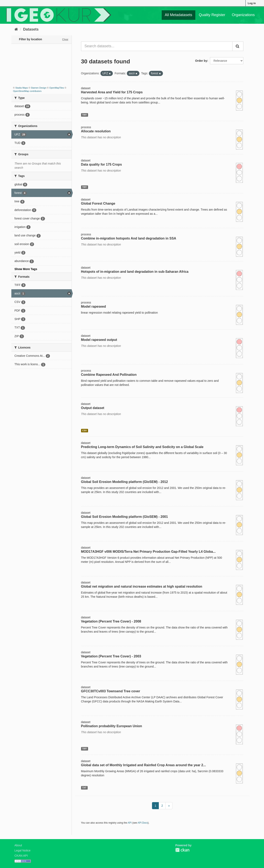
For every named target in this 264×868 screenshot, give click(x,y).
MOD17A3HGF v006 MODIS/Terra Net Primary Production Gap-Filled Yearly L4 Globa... (148, 552)
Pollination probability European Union (112, 726)
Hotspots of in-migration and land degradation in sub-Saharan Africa (135, 272)
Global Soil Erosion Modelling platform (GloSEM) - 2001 (124, 517)
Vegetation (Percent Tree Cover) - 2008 (111, 621)
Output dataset (93, 408)
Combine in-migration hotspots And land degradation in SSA (129, 238)
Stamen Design (39, 88)
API (130, 823)
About (18, 845)
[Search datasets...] (157, 46)
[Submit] (238, 46)
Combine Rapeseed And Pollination (109, 375)
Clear (65, 39)
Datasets (31, 29)
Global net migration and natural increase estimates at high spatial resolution (142, 586)
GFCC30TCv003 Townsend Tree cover (111, 691)
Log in (252, 3)
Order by (201, 61)
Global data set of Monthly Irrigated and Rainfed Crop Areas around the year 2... (144, 765)
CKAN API (21, 856)
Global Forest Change (98, 203)
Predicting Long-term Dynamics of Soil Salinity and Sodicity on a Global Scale (142, 447)
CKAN (182, 850)
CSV (85, 430)
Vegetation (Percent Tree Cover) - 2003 (111, 656)
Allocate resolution (96, 131)
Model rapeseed (94, 307)
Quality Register (212, 15)
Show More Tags (26, 269)
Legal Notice (22, 850)
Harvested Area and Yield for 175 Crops (112, 92)
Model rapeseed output (99, 340)
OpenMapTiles (57, 88)
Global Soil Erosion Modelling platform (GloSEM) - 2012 (124, 482)
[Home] (16, 29)
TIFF (85, 115)
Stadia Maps (22, 88)
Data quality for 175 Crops (101, 164)
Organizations (243, 15)
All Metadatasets (179, 15)
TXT (84, 788)
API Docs (143, 823)
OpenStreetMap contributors (27, 91)
